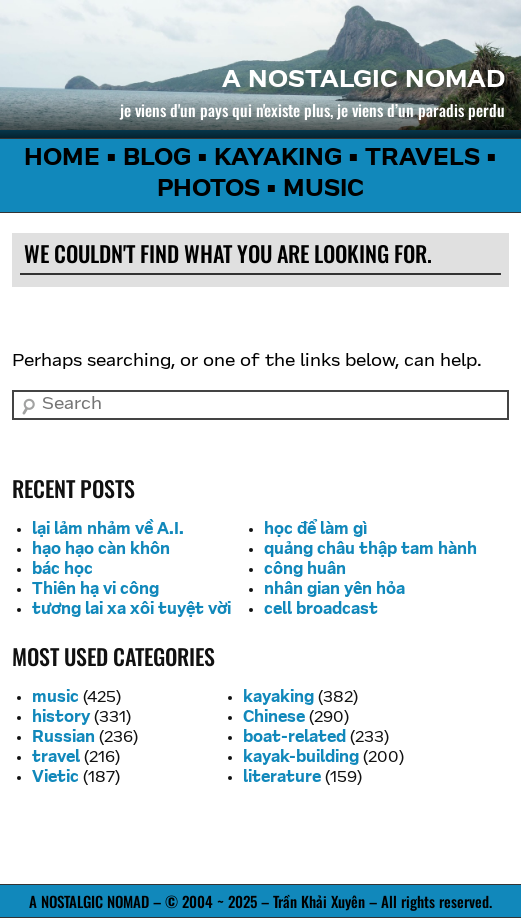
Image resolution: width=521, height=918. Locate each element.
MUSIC (323, 190)
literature (282, 778)
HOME (62, 159)
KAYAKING (278, 159)
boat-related (294, 738)
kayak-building (301, 758)
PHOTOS (208, 190)
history (61, 718)
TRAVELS (422, 159)
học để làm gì (315, 530)
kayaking (278, 698)
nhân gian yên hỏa (334, 590)
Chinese (274, 718)
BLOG (157, 159)
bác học (62, 570)
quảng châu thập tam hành (370, 550)
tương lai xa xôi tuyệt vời (131, 610)
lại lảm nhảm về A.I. (108, 530)
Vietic (55, 778)
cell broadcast (321, 610)
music (55, 698)
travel (56, 758)
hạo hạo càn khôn (101, 550)
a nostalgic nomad (363, 81)
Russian (63, 738)
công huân (305, 570)
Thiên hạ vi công (95, 590)
